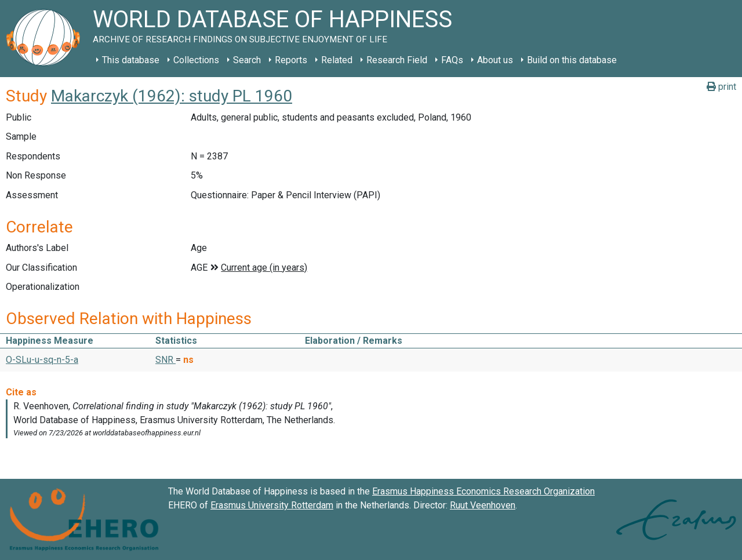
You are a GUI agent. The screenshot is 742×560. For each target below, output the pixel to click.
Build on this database (572, 60)
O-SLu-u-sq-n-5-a (42, 360)
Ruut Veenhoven (483, 505)
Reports (291, 60)
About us (495, 60)
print (721, 87)
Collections (196, 60)
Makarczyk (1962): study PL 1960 (172, 96)
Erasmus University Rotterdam (272, 505)
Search (247, 60)
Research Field (397, 60)
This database (131, 60)
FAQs (452, 60)
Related (337, 60)
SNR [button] (166, 360)
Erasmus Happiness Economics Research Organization (483, 491)
